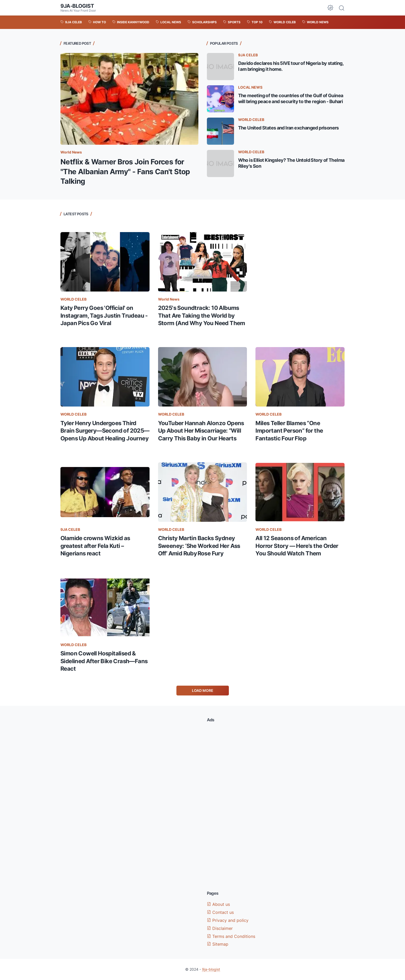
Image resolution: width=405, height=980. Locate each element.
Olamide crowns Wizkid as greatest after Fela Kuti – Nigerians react (95, 546)
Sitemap (218, 944)
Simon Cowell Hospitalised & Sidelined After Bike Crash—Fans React (104, 661)
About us (218, 904)
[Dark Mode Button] (330, 8)
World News (71, 152)
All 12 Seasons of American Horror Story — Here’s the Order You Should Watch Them (297, 546)
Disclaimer (220, 928)
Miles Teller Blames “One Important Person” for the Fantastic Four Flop (289, 431)
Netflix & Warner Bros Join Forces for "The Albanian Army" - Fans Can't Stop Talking (125, 171)
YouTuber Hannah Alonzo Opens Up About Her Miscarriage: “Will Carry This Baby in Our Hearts (201, 431)
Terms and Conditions (231, 936)
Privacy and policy (228, 920)
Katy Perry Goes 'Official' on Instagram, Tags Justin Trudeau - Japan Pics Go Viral (104, 315)
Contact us (220, 912)
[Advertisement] (300, 244)
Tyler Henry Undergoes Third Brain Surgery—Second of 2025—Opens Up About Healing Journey (105, 431)
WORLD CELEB (251, 120)
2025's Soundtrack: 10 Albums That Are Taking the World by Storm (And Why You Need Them (202, 315)
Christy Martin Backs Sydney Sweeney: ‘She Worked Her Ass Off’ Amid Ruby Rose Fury (199, 546)
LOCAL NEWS (250, 87)
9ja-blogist (77, 6)
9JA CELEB (248, 55)
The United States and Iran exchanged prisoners (289, 128)
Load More (203, 690)
